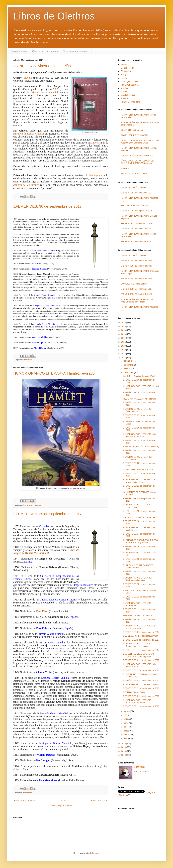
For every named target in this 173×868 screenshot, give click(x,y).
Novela (28, 78)
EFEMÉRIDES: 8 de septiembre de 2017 (141, 640)
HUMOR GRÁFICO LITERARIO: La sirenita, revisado (139, 627)
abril (126, 727)
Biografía (125, 64)
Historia (124, 78)
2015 (124, 747)
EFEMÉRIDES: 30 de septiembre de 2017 (47, 206)
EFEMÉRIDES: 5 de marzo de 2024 (136, 193)
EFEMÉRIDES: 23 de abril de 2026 (136, 266)
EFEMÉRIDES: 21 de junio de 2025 (136, 211)
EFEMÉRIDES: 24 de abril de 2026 (136, 279)
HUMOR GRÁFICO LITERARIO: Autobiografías (137, 604)
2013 (124, 755)
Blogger (96, 853)
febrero (127, 735)
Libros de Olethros (54, 16)
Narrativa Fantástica (130, 85)
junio (126, 719)
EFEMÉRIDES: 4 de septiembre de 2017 (141, 681)
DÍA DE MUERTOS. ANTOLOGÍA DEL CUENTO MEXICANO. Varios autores (138, 162)
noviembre (129, 365)
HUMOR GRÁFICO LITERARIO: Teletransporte (137, 410)
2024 (124, 330)
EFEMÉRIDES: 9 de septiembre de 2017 (141, 632)
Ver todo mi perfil (141, 771)
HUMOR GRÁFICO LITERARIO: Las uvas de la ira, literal (139, 481)
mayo (126, 723)
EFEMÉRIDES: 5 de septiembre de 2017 (141, 670)
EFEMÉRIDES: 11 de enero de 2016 (137, 224)
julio (126, 715)
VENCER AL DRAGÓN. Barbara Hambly (141, 447)
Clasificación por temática (76, 51)
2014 (124, 751)
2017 (124, 358)
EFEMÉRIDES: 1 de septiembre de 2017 (141, 706)
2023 (124, 334)
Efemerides (28, 360)
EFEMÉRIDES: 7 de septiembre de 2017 (141, 650)
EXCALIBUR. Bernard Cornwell (134, 206)
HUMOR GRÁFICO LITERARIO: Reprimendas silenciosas (137, 645)
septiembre (129, 373)
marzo (127, 731)
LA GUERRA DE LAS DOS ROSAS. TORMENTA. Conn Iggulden (139, 655)
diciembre (128, 361)
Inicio (63, 801)
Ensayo (124, 75)
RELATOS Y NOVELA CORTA (134, 174)
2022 (124, 338)
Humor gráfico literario (32, 505)
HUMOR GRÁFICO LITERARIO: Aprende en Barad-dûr (137, 701)
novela (96, 143)
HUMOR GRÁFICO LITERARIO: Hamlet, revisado (54, 373)
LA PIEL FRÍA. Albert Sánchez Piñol (42, 66)
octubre (127, 369)
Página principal (19, 51)
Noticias (124, 88)
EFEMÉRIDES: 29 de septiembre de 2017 (47, 514)
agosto (127, 711)
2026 (124, 322)
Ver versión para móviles (61, 806)
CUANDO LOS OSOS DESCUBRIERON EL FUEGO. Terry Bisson (141, 541)
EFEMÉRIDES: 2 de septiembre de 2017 (141, 696)
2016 (124, 743)
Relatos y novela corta (130, 102)
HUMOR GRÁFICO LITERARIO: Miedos (141, 685)
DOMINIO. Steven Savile (134, 692)
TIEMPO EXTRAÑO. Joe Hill (133, 188)
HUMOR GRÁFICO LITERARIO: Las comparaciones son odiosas (137, 301)
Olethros (141, 767)
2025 (124, 326)
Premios (124, 98)
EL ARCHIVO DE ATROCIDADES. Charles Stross (138, 567)
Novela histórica (128, 95)
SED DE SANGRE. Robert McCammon (140, 636)
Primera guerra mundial (44, 92)
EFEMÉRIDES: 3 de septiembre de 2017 (141, 688)
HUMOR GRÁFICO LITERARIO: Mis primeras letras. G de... (139, 665)
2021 (124, 342)
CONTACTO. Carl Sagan (132, 130)
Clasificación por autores (45, 51)
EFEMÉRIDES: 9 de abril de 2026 (136, 242)
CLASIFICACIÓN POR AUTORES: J (137, 156)
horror (41, 134)
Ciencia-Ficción (127, 68)
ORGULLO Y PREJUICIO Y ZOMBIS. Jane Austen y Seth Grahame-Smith (140, 142)
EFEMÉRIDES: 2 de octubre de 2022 (137, 229)
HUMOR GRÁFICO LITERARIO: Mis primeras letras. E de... (139, 435)
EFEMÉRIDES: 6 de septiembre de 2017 (141, 660)
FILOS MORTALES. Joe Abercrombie (140, 399)
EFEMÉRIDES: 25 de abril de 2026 (136, 261)
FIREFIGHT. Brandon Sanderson (138, 616)
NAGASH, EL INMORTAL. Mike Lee (139, 517)
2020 (124, 346)
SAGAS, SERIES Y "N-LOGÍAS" (135, 135)
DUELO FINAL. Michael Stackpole (138, 469)
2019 (124, 350)
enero (126, 738)
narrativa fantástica (24, 134)
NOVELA (125, 168)
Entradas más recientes (25, 801)
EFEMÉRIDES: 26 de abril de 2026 (136, 294)
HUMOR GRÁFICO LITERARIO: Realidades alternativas (137, 579)
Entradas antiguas (99, 801)
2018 (124, 354)
